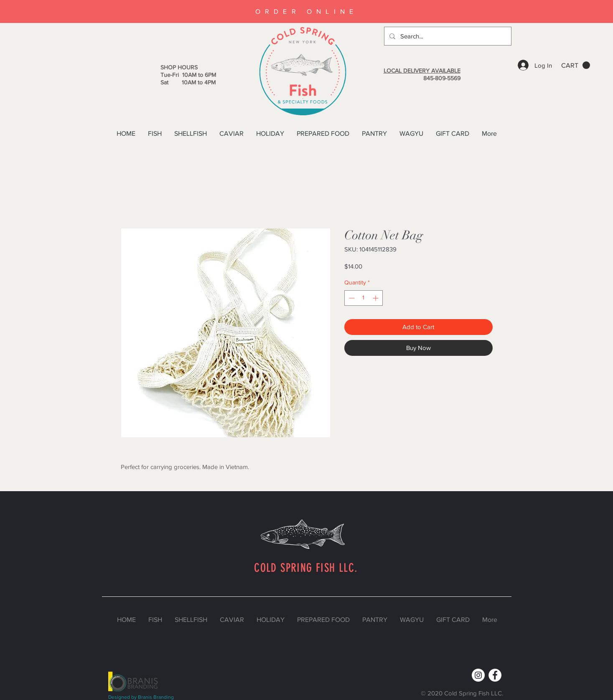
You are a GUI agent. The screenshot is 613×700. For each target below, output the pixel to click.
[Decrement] (351, 298)
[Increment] (376, 298)
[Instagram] (478, 675)
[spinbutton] (364, 298)
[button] (576, 65)
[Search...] (447, 36)
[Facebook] (495, 675)
